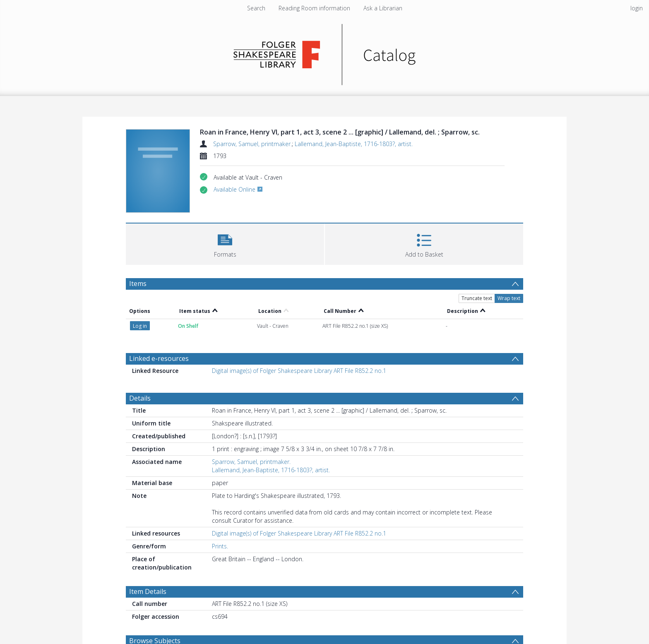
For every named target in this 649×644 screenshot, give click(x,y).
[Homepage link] (325, 52)
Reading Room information (314, 8)
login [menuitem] (637, 8)
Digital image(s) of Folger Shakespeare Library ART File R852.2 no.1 (299, 371)
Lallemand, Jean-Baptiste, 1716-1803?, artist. (354, 144)
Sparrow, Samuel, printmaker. (252, 144)
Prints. (220, 546)
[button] (225, 243)
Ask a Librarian (383, 8)
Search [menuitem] (256, 8)
